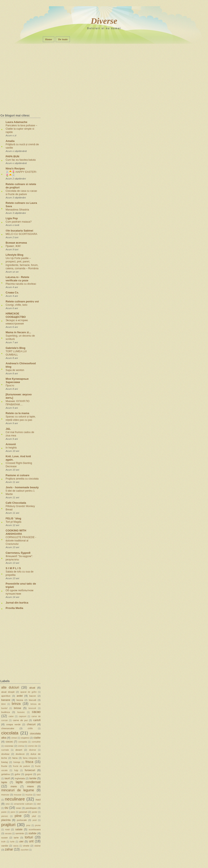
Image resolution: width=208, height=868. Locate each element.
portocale (22, 820)
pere (13, 812)
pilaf (34, 816)
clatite (37, 738)
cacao (36, 712)
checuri (31, 724)
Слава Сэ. (12, 292)
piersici (5, 816)
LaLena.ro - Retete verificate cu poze (17, 279)
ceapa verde (13, 724)
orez (8, 804)
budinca (6, 712)
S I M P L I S (13, 568)
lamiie (33, 778)
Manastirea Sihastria (17, 210)
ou (6, 808)
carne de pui (20, 720)
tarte (16, 837)
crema (21, 746)
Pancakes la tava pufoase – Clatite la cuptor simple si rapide (21, 129)
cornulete (36, 742)
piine (18, 816)
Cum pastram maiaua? (19, 222)
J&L (8, 429)
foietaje (17, 762)
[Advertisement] (27, 70)
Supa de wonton (15, 370)
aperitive (6, 696)
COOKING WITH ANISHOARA (16, 532)
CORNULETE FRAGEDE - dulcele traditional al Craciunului (21, 541)
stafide (32, 833)
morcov (5, 795)
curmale (5, 750)
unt (31, 841)
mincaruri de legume (18, 790)
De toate (63, 39)
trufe (3, 842)
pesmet (23, 812)
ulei (21, 841)
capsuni (23, 716)
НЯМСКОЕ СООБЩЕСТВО (16, 315)
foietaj (4, 762)
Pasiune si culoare (17, 475)
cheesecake (8, 728)
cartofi (37, 720)
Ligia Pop (12, 218)
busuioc (21, 712)
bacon (33, 696)
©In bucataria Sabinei (19, 231)
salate (19, 829)
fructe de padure (21, 766)
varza (16, 846)
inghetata (20, 778)
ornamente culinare (23, 804)
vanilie (5, 846)
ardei (20, 696)
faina (15, 758)
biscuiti (32, 700)
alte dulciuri (10, 687)
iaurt (7, 778)
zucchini (25, 850)
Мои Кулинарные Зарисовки (17, 380)
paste (4, 812)
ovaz (19, 808)
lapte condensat (28, 782)
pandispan (31, 808)
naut (38, 795)
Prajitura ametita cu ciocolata (22, 479)
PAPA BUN (12, 156)
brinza (16, 704)
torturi (29, 837)
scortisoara (35, 829)
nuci (38, 800)
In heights (11, 448)
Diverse (104, 21)
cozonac (9, 746)
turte (12, 842)
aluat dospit (8, 692)
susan (4, 837)
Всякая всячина (16, 243)
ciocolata (10, 733)
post (35, 820)
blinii (3, 704)
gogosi (28, 774)
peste (34, 812)
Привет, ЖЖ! (13, 246)
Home (49, 39)
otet (39, 804)
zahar (9, 849)
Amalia (10, 141)
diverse (33, 750)
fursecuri (30, 770)
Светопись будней (18, 553)
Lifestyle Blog (14, 255)
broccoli (32, 708)
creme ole (33, 746)
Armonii (11, 444)
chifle (30, 728)
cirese (14, 738)
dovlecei (20, 754)
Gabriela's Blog (15, 348)
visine (37, 846)
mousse (17, 795)
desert (19, 750)
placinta (6, 820)
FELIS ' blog (13, 518)
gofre (17, 774)
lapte (4, 782)
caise (11, 716)
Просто (10, 386)
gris (39, 774)
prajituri (8, 825)
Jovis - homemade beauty (22, 487)
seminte (20, 833)
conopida (23, 742)
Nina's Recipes (15, 168)
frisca (29, 762)
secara (8, 834)
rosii (7, 829)
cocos (9, 742)
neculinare (15, 799)
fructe (4, 766)
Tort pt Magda (13, 522)
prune (38, 825)
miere (30, 786)
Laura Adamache (16, 122)
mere (14, 786)
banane (6, 700)
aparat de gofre (28, 692)
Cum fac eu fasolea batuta (21, 160)
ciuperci (25, 738)
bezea (20, 700)
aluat (32, 688)
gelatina (6, 774)
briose (17, 708)
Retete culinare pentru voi (22, 301)
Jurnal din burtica (17, 603)
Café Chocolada (16, 503)
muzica (29, 795)
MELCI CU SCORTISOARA (21, 234)
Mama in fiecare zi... (18, 332)
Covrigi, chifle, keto (16, 305)
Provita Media (14, 608)
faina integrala (30, 758)
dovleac (5, 754)
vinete (26, 846)
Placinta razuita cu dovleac (21, 284)
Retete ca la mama (17, 413)
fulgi (16, 770)
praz (28, 825)
